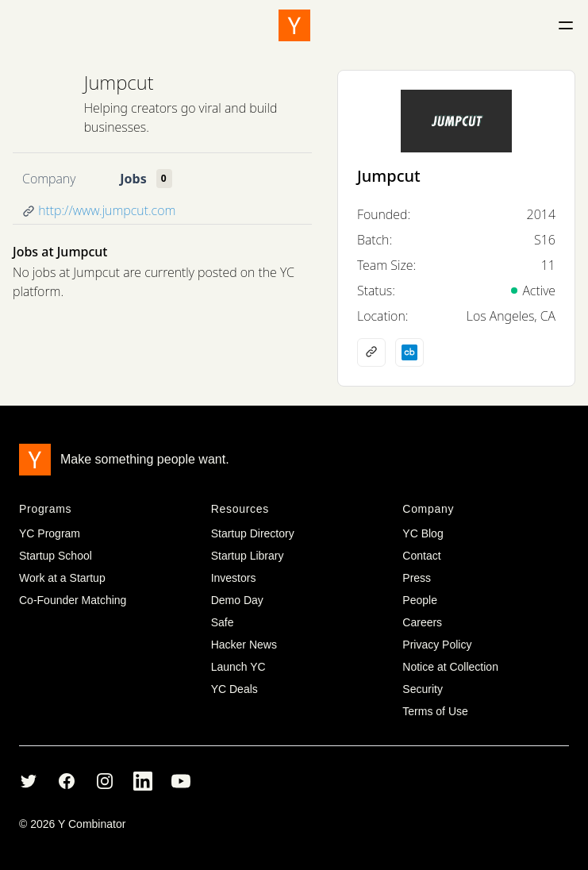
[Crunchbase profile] (409, 352)
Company (49, 179)
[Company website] (371, 352)
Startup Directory (253, 533)
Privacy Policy (437, 645)
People (420, 600)
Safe (223, 622)
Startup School (56, 556)
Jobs (133, 179)
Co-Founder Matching (73, 600)
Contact (421, 556)
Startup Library (248, 556)
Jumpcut (119, 82)
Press (417, 578)
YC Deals (234, 689)
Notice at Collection (450, 667)
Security (423, 689)
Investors (234, 578)
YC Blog (423, 533)
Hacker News (244, 645)
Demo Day (237, 600)
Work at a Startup (62, 578)
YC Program (50, 533)
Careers (422, 622)
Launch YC (238, 667)
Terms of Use (435, 711)
